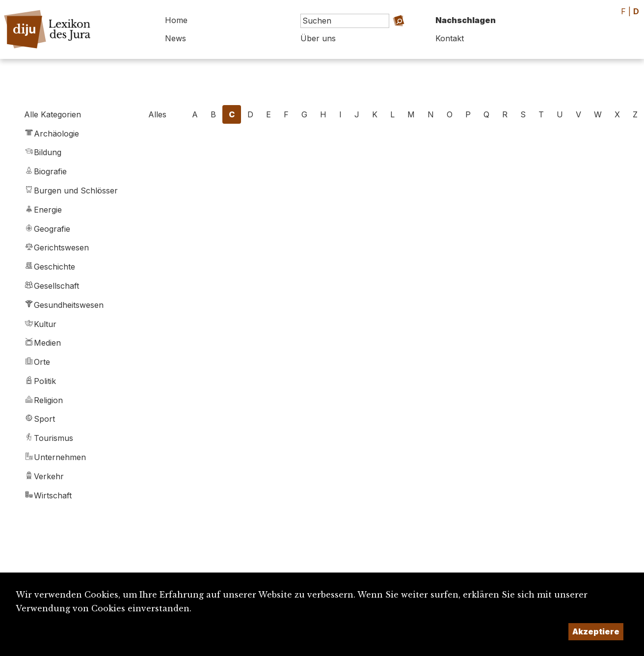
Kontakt (450, 38)
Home (176, 20)
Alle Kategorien (53, 114)
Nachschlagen (466, 20)
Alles (157, 114)
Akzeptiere (596, 631)
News (175, 38)
